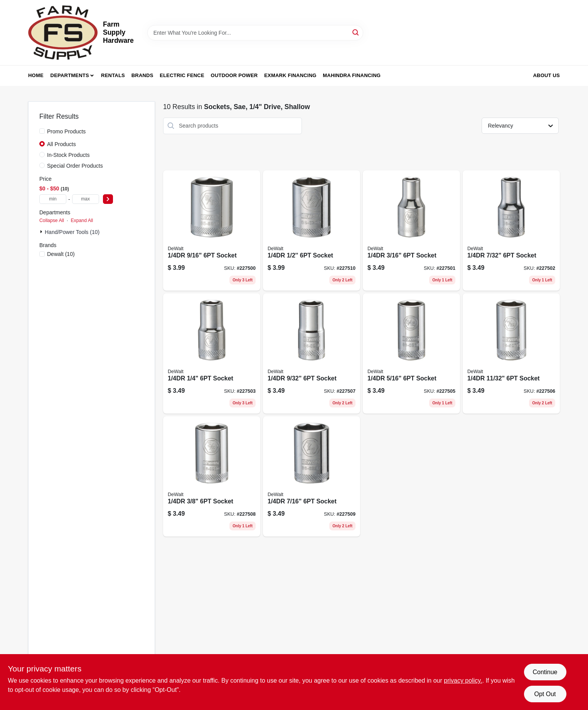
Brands (142, 75)
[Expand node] (42, 232)
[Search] (356, 32)
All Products (61, 144)
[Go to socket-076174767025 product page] (312, 476)
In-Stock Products (68, 155)
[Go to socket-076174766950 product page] (411, 230)
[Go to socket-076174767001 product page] (511, 353)
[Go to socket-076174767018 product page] (212, 476)
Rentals (113, 75)
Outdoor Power (234, 75)
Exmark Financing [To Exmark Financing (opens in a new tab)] (290, 75)
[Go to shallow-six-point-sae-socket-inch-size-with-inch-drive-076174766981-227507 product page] (312, 353)
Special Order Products (75, 166)
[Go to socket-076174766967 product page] (511, 230)
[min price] (53, 199)
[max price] (86, 199)
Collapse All (52, 220)
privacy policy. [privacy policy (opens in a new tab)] (463, 681)
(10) (61, 254)
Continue (545, 672)
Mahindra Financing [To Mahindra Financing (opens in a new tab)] (352, 75)
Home (36, 75)
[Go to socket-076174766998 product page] (411, 353)
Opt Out (545, 694)
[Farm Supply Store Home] (63, 33)
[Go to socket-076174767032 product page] (312, 230)
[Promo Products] (42, 131)
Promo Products (66, 131)
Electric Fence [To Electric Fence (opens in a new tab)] (182, 75)
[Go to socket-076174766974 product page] (212, 353)
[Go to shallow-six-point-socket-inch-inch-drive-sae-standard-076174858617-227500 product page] (212, 230)
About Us (547, 75)
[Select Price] (108, 199)
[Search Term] (255, 33)
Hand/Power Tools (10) (72, 232)
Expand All (82, 220)
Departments (70, 75)
